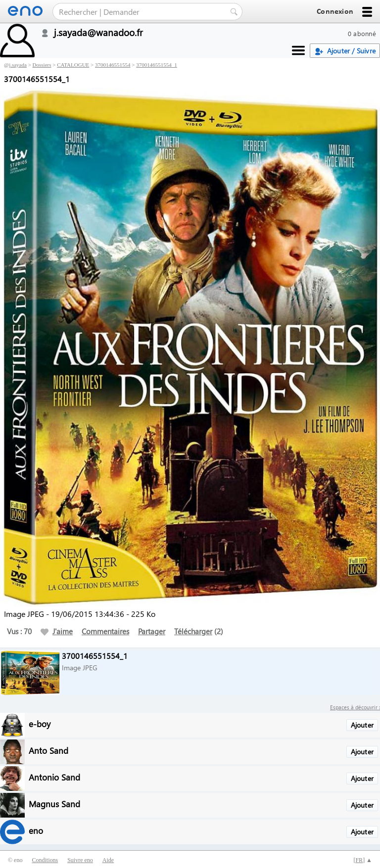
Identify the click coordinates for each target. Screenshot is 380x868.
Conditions (45, 860)
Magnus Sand (54, 803)
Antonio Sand (54, 777)
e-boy (40, 723)
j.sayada (18, 65)
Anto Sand (48, 750)
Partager (152, 631)
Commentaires (105, 631)
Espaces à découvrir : (355, 707)
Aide (108, 860)
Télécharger (193, 631)
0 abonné (362, 33)
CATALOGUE (73, 65)
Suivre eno (80, 860)
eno (36, 830)
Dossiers (42, 65)
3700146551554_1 (157, 65)
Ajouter (362, 725)
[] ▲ (363, 860)
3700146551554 (113, 65)
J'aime (57, 631)
